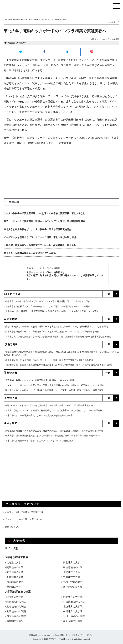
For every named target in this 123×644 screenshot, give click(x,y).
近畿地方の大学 (15, 577)
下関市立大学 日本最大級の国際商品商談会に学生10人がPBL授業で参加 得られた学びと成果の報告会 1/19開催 (59, 365)
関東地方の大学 (15, 567)
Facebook (56, 635)
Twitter (47, 635)
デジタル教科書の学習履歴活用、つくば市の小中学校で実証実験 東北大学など (44, 213)
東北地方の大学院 (73, 597)
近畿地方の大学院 (16, 611)
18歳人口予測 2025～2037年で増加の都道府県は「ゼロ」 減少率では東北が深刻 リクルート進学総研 (54, 410)
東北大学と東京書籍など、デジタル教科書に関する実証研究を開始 (38, 229)
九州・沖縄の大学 (73, 582)
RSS (41, 635)
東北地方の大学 (72, 563)
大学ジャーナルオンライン (61, 639)
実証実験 (11, 43)
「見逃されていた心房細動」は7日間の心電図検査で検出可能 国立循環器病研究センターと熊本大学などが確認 (58, 337)
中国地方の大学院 (73, 611)
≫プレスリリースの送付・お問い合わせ (23, 519)
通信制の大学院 (15, 621)
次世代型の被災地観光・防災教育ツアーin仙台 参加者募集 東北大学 (40, 245)
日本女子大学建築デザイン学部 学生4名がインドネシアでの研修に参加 (39, 441)
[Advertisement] (61, 171)
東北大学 (23, 43)
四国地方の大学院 (16, 616)
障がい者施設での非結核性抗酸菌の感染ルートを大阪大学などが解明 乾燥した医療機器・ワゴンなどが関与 (57, 327)
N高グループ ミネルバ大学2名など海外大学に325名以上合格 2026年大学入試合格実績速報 (49, 405)
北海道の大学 (14, 563)
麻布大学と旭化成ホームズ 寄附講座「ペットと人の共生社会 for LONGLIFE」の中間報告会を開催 (52, 332)
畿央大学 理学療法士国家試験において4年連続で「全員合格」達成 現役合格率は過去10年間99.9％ (53, 436)
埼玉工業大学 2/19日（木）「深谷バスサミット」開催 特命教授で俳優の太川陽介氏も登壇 (49, 360)
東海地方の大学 (15, 572)
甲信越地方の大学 (73, 567)
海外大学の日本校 (73, 587)
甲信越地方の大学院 (74, 602)
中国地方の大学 (72, 577)
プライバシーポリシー (84, 635)
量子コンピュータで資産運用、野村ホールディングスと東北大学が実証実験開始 (44, 221)
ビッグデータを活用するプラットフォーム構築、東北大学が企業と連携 (40, 237)
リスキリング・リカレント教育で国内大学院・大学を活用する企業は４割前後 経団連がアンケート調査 (55, 385)
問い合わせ (66, 635)
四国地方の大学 (15, 582)
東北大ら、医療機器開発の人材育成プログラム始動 (30, 253)
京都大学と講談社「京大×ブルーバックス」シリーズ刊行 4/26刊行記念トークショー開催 (48, 306)
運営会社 (33, 635)
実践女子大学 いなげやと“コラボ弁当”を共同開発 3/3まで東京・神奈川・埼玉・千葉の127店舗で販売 (54, 390)
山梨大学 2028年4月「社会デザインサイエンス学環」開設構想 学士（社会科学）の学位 (48, 301)
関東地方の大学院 (16, 602)
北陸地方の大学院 (73, 607)
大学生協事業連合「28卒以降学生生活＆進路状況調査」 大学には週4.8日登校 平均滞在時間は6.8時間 (54, 431)
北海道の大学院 (15, 597)
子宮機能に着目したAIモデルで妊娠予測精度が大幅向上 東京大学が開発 (40, 380)
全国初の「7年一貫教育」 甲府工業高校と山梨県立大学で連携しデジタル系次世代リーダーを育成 (52, 311)
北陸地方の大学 (72, 572)
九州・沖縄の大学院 (74, 616)
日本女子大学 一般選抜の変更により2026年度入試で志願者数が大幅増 (39, 415)
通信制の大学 (14, 587)
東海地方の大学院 (16, 607)
